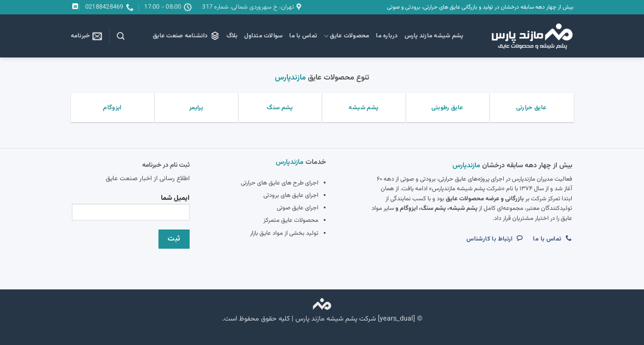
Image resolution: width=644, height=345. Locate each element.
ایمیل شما (131, 210)
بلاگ (232, 36)
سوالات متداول (263, 36)
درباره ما (387, 36)
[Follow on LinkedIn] (75, 7)
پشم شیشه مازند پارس (434, 36)
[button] (121, 36)
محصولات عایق (346, 36)
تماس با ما (303, 36)
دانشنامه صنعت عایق (186, 36)
